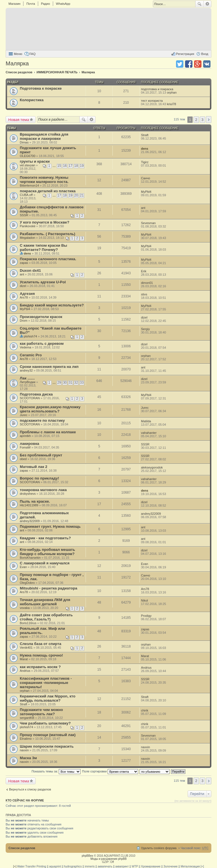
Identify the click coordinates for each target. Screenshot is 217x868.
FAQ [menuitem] (32, 54)
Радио (45, 4)
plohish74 (30, 336)
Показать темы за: (56, 771)
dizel (23, 286)
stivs (144, 294)
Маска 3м (28, 758)
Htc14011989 (29, 505)
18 (76, 166)
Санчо (146, 178)
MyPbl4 (146, 192)
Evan (23, 567)
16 (65, 166)
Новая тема (19, 120)
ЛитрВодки (28, 382)
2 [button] (196, 120)
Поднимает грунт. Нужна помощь (50, 526)
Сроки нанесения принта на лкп (49, 367)
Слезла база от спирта (41, 644)
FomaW (25, 447)
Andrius (25, 671)
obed (23, 459)
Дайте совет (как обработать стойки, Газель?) (46, 617)
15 (59, 166)
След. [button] (209, 120)
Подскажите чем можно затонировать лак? (41, 712)
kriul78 (172, 104)
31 (70, 383)
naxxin (24, 750)
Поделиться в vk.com (207, 64)
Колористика (32, 100)
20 (76, 195)
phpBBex (87, 856)
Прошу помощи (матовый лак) (48, 735)
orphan (172, 92)
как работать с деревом (42, 344)
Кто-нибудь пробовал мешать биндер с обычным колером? (47, 552)
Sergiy (145, 329)
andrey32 (26, 370)
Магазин (14, 4)
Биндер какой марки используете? (52, 305)
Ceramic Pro (31, 355)
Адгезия (27, 294)
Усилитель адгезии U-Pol (43, 282)
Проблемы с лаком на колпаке (48, 432)
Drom (24, 321)
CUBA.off (26, 195)
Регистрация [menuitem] (185, 54)
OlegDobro (27, 583)
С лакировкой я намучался (45, 563)
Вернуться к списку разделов (30, 789)
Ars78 (24, 297)
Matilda (146, 421)
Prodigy (146, 616)
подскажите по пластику (42, 420)
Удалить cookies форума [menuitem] (159, 848)
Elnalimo (26, 739)
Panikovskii (28, 226)
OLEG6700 (28, 156)
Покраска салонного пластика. (48, 259)
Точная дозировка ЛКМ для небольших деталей (45, 602)
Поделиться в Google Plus (198, 64)
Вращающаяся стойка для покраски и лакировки (44, 136)
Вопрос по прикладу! (39, 478)
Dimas (24, 142)
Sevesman (148, 223)
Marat (24, 659)
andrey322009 (30, 521)
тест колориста (152, 101)
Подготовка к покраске (41, 88)
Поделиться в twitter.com (180, 64)
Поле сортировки (110, 771)
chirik (145, 710)
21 (82, 195)
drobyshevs (28, 494)
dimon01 (147, 283)
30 (65, 383)
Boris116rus (28, 623)
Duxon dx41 (30, 270)
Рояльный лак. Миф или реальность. (42, 631)
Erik (144, 271)
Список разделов (22, 848)
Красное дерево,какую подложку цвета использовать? (50, 409)
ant (143, 208)
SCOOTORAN (30, 398)
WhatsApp (63, 4)
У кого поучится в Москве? (45, 222)
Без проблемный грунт (41, 455)
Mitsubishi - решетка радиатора (48, 588)
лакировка (30, 444)
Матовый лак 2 (33, 467)
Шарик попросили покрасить (47, 746)
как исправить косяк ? (40, 667)
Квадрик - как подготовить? (45, 538)
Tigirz (145, 162)
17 (70, 166)
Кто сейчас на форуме (25, 800)
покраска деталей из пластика (48, 191)
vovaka (25, 608)
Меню (18, 54)
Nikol (144, 600)
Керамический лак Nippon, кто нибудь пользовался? (48, 698)
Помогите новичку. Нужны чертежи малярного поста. (44, 180)
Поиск (199, 4)
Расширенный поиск (208, 4)
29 (59, 383)
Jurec (24, 415)
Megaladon (27, 238)
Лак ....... (27, 378)
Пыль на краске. (35, 501)
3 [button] (202, 120)
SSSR (24, 215)
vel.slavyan (27, 165)
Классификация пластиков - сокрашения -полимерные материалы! (46, 683)
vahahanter (149, 433)
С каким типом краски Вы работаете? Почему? (44, 248)
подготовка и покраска (157, 89)
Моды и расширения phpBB (108, 859)
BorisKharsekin (30, 558)
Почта (31, 4)
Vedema (25, 347)
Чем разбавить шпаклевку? (45, 723)
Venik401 (26, 648)
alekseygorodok (152, 467)
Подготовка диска (36, 394)
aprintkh (25, 436)
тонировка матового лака (43, 490)
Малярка (17, 63)
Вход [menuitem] (205, 54)
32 (76, 383)
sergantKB (27, 718)
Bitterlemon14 (29, 185)
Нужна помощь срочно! (41, 655)
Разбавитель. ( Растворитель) (47, 234)
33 (82, 383)
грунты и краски (35, 161)
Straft (145, 135)
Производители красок (41, 317)
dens (145, 149)
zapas (24, 263)
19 (82, 166)
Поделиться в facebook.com (189, 64)
